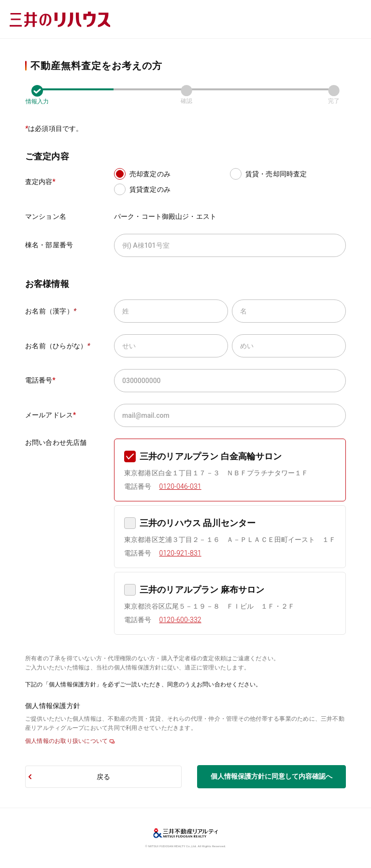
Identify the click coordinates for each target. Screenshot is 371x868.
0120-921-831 (180, 553)
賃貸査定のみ (150, 189)
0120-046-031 (180, 486)
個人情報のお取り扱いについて (66, 741)
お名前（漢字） (51, 311)
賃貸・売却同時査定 (276, 174)
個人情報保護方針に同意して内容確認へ (271, 776)
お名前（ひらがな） (58, 346)
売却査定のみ (150, 174)
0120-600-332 (180, 620)
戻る (103, 777)
